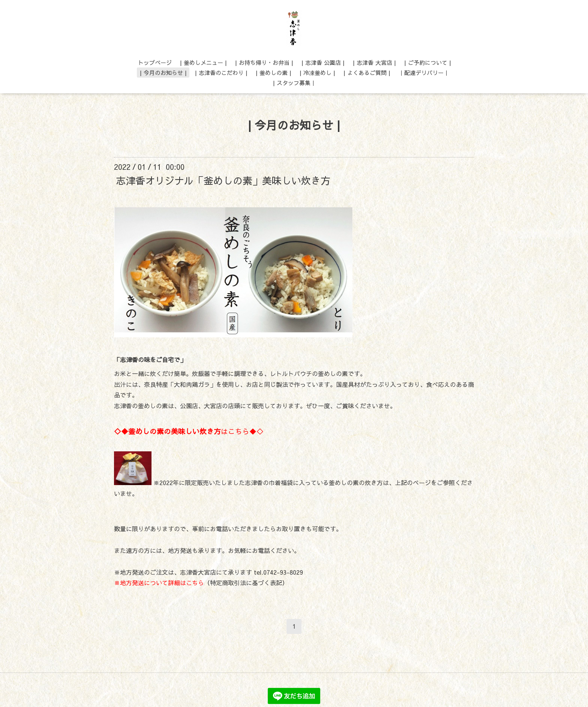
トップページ (155, 62)
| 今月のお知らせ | (163, 73)
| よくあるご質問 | (367, 73)
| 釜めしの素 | (274, 73)
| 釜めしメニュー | (203, 62)
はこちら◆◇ (189, 431)
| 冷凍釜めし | (317, 73)
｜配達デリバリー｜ (424, 73)
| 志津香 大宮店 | (374, 62)
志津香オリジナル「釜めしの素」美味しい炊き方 (223, 180)
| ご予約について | (428, 62)
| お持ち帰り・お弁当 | (264, 62)
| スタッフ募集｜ (295, 83)
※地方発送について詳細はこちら (159, 583)
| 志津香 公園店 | (323, 62)
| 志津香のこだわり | (221, 73)
